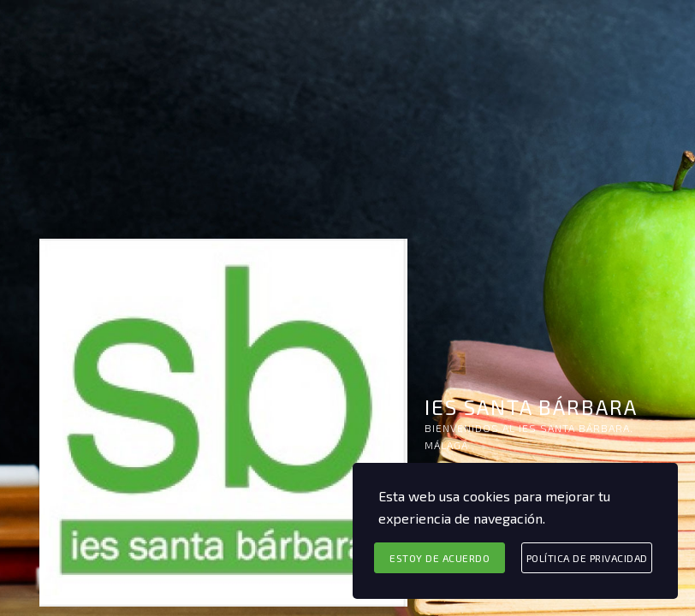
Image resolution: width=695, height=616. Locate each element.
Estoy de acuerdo (440, 558)
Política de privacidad (587, 558)
